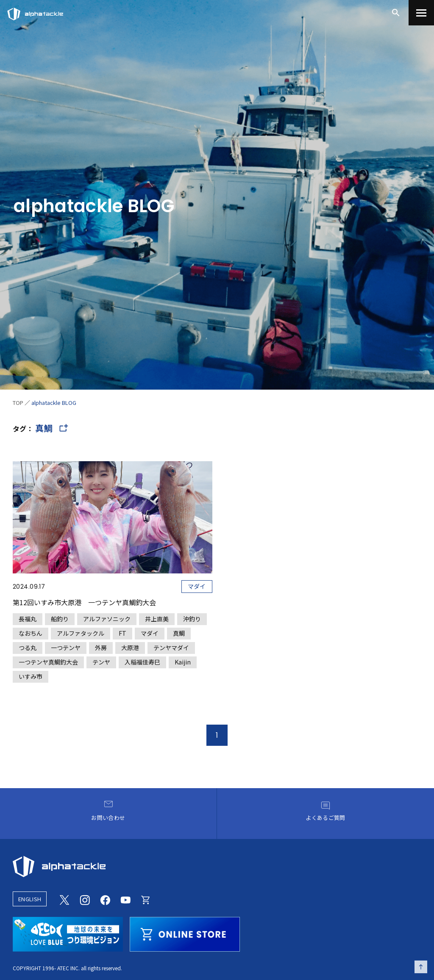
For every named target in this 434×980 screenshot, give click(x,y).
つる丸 (28, 648)
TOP (18, 403)
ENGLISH (30, 899)
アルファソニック (107, 619)
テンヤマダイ (171, 648)
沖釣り (192, 619)
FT (122, 633)
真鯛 (179, 633)
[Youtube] (125, 899)
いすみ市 (31, 676)
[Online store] (146, 899)
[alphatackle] (217, 866)
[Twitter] (64, 899)
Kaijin (183, 662)
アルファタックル (81, 633)
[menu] (421, 13)
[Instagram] (85, 899)
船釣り (60, 619)
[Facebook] (105, 899)
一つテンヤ (66, 648)
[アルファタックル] (35, 12)
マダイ (197, 586)
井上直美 (157, 619)
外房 (101, 648)
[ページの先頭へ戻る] (421, 967)
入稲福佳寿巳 (142, 662)
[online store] (185, 933)
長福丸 (28, 619)
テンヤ (101, 662)
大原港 (130, 648)
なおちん (31, 633)
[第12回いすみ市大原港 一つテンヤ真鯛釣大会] (113, 572)
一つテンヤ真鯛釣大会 (48, 662)
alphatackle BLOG (54, 403)
